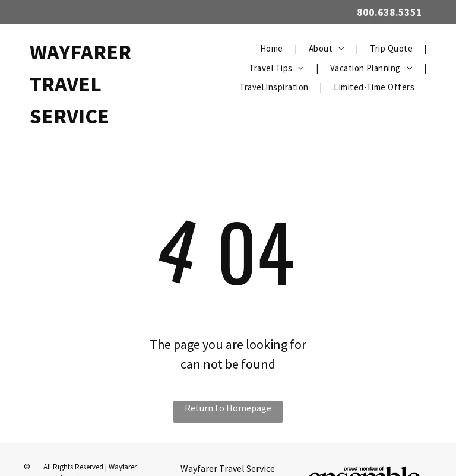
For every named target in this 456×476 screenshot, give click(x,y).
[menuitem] (273, 49)
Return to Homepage (228, 408)
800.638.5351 (389, 12)
